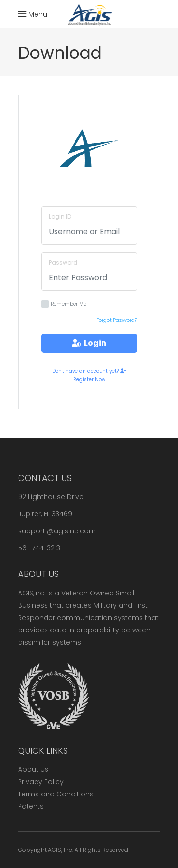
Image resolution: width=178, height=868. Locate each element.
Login (89, 343)
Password (63, 262)
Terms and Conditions (56, 794)
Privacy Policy (41, 782)
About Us (33, 769)
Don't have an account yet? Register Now (89, 375)
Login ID (60, 216)
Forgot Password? (117, 320)
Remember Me (64, 304)
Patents (31, 806)
